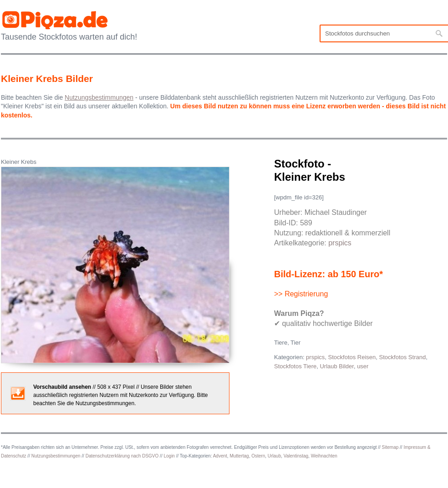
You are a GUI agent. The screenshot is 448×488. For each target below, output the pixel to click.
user (363, 366)
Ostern (258, 456)
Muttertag (239, 456)
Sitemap (390, 447)
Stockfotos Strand (403, 357)
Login (169, 456)
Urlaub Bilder (336, 366)
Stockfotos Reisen (352, 357)
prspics (340, 243)
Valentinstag (296, 456)
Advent (220, 456)
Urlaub (274, 456)
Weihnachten (324, 456)
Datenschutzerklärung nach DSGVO (122, 456)
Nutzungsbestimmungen (56, 456)
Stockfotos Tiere (295, 366)
